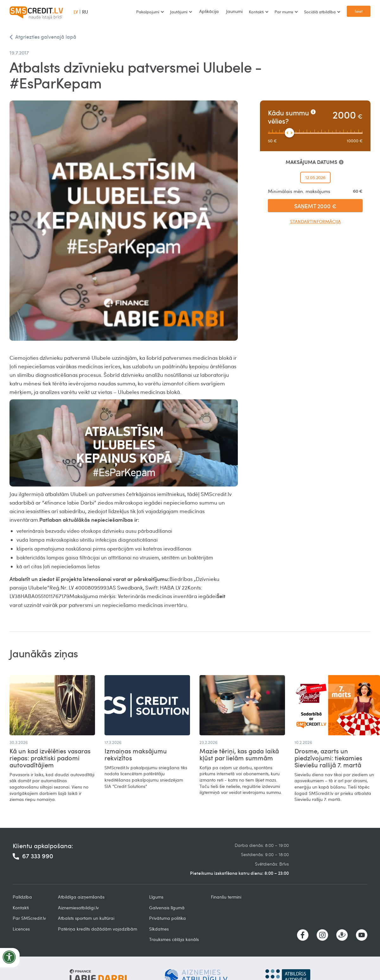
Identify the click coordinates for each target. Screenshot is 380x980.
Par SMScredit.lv (29, 918)
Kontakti (21, 908)
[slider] (289, 133)
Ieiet (359, 11)
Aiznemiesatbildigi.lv (78, 908)
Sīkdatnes (159, 929)
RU (85, 12)
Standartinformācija (315, 221)
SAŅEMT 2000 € (315, 206)
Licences (21, 929)
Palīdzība (22, 897)
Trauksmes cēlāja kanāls (174, 939)
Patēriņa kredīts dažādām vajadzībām (98, 929)
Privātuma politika (168, 918)
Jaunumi (234, 11)
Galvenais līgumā (167, 908)
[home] (36, 12)
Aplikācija (209, 11)
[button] (150, 12)
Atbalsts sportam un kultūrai (86, 918)
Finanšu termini (226, 897)
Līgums (156, 897)
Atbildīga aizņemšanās (81, 897)
